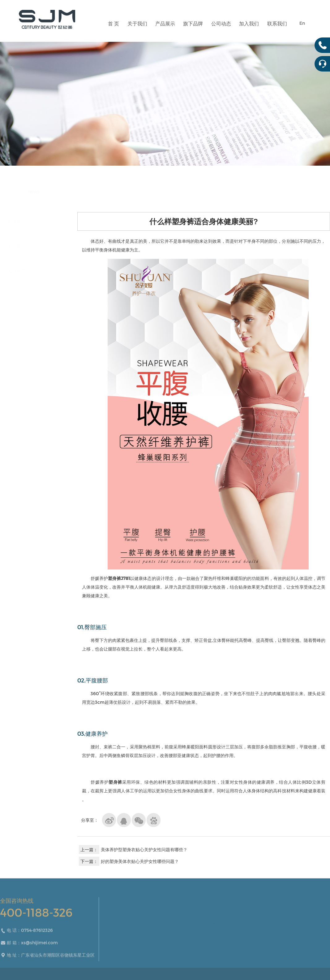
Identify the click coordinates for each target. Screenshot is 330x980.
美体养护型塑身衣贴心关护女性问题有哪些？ (144, 849)
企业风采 (118, 940)
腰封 (146, 959)
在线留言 (32, 271)
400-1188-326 (36, 921)
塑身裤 (114, 578)
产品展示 (165, 29)
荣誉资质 (118, 931)
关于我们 (137, 29)
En (302, 23)
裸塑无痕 (151, 950)
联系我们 (277, 29)
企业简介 (118, 922)
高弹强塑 (151, 931)
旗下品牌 (193, 29)
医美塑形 (151, 940)
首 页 (114, 29)
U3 (178, 950)
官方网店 (32, 246)
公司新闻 (216, 922)
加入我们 (249, 29)
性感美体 (151, 922)
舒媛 (179, 922)
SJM (179, 940)
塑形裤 (148, 968)
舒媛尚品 (183, 931)
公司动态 (221, 29)
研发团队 (118, 950)
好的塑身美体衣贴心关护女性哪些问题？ (140, 861)
